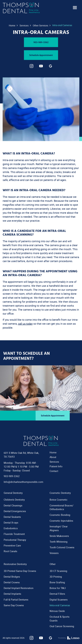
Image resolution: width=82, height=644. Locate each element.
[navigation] (21, 8)
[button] (75, 8)
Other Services (40, 25)
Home (12, 25)
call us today (25, 324)
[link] (31, 66)
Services (24, 25)
